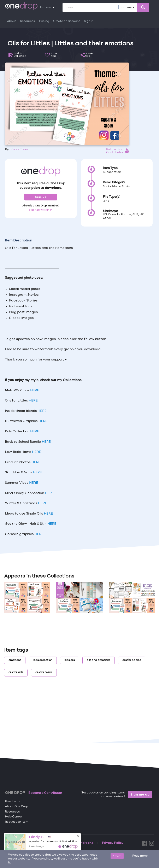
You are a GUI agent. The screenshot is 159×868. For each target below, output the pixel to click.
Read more (140, 856)
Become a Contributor (45, 793)
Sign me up (140, 794)
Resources (28, 21)
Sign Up (41, 197)
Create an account (67, 21)
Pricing (44, 21)
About (11, 21)
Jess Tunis (20, 149)
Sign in (89, 21)
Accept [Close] (117, 856)
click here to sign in (41, 210)
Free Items (13, 802)
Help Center (13, 817)
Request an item (17, 822)
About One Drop (16, 807)
